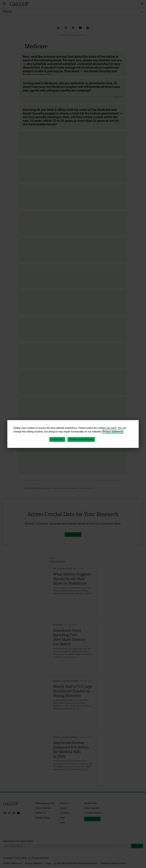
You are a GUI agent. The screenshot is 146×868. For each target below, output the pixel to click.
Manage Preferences (81, 439)
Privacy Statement (113, 432)
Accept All (57, 439)
